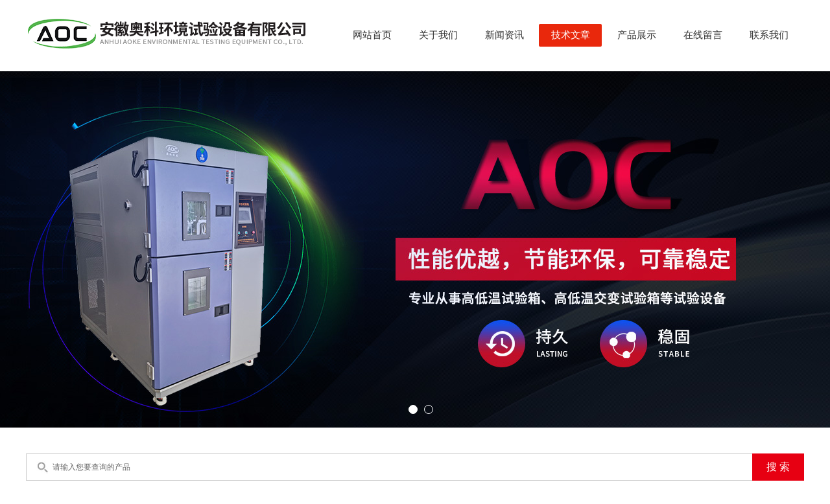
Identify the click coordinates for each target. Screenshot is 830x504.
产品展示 (637, 35)
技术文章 (571, 35)
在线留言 (703, 35)
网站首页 (372, 35)
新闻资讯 (504, 35)
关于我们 (438, 35)
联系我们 (769, 35)
